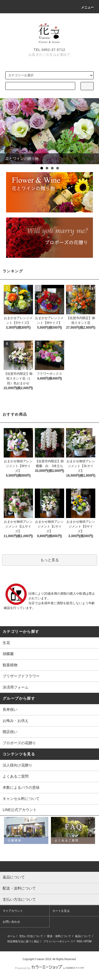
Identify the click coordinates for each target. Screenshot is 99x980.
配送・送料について (59, 936)
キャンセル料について (21, 799)
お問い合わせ (11, 922)
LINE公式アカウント (20, 810)
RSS (79, 941)
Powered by (49, 968)
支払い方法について (31, 936)
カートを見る (61, 911)
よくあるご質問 (16, 776)
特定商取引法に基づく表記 (23, 941)
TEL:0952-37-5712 (49, 50)
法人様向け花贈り (17, 765)
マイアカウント (13, 911)
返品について (83, 936)
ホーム (11, 936)
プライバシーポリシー (56, 941)
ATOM (88, 941)
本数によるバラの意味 (21, 787)
